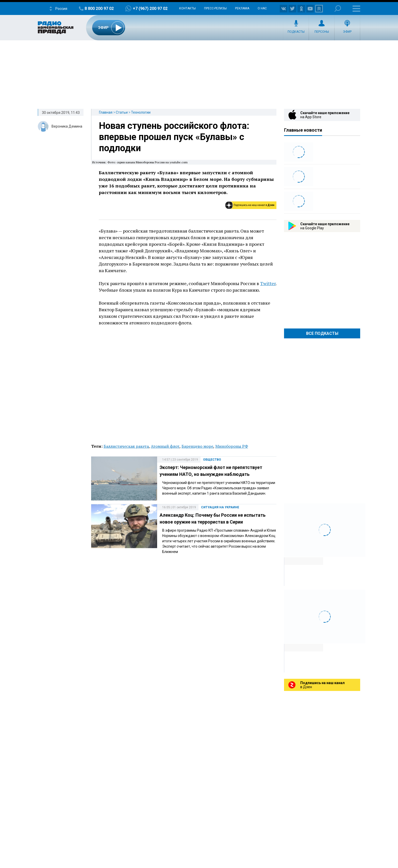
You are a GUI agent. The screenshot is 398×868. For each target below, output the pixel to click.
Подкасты (296, 32)
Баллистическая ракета (126, 446)
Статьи (122, 112)
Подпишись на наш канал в (254, 205)
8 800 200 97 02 (99, 8)
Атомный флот (165, 446)
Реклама (242, 8)
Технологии (141, 112)
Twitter (268, 283)
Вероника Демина (67, 126)
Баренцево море (197, 446)
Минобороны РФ (232, 446)
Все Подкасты (322, 333)
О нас (262, 8)
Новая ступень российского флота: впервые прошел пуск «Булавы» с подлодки (174, 137)
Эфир (347, 32)
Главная (106, 112)
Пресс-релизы (215, 8)
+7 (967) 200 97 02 (150, 8)
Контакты (187, 8)
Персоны (322, 32)
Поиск (338, 8)
